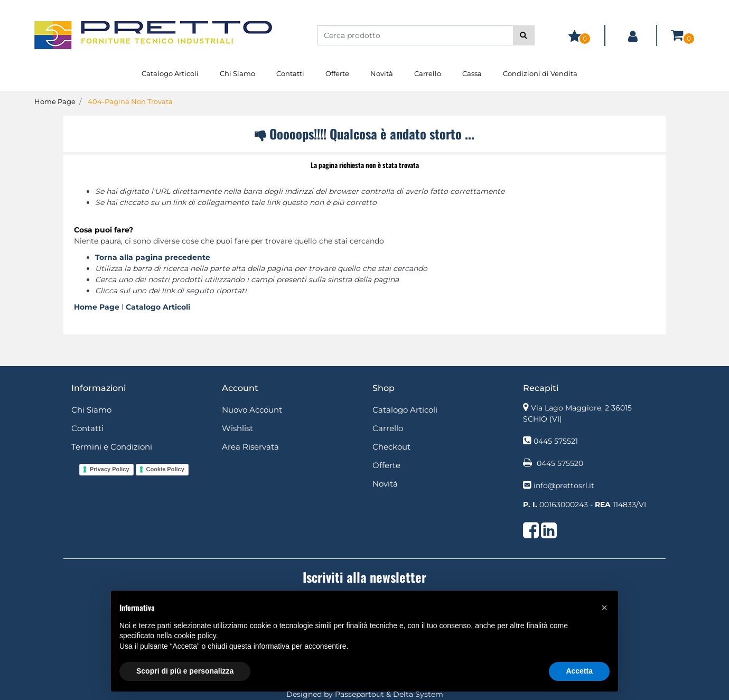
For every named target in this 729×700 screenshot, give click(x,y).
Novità (382, 73)
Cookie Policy (165, 469)
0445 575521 (556, 441)
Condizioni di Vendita (540, 73)
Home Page (55, 101)
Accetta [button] (579, 671)
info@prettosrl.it (564, 486)
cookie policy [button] (195, 636)
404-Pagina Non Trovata (130, 101)
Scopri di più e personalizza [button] (185, 671)
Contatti (290, 73)
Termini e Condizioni (112, 447)
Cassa (472, 73)
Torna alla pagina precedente (153, 257)
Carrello (428, 73)
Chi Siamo (237, 73)
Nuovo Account (252, 410)
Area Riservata (250, 447)
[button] (524, 35)
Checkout (391, 447)
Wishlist (237, 428)
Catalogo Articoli (170, 73)
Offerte (337, 73)
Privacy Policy (110, 469)
